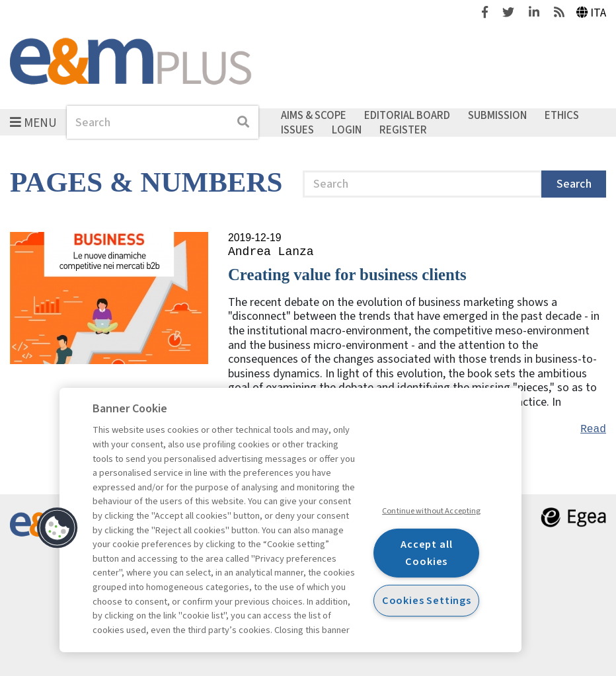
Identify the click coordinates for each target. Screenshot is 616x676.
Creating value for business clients (347, 275)
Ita (592, 13)
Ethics (562, 116)
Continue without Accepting (431, 511)
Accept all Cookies (426, 553)
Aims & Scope (314, 116)
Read (593, 430)
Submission (497, 116)
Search (574, 184)
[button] (58, 528)
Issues (297, 130)
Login (347, 130)
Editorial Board (407, 116)
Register (403, 130)
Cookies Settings (427, 600)
